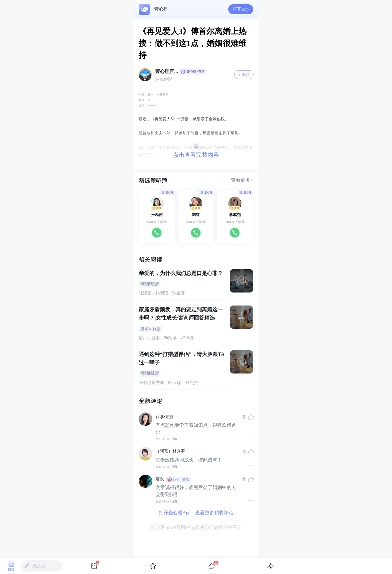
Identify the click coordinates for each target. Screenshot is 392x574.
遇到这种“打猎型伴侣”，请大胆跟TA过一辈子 (182, 358)
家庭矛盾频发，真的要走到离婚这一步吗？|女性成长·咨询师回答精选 (181, 314)
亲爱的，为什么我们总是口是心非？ (181, 273)
